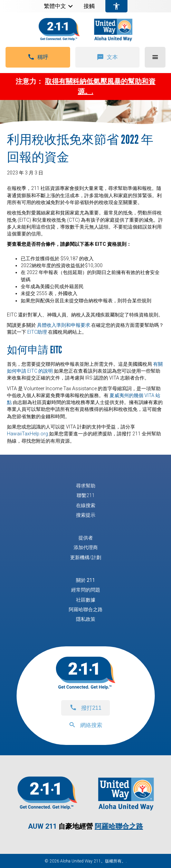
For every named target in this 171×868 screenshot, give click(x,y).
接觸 (89, 6)
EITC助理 (37, 332)
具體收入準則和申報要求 (64, 325)
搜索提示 (86, 515)
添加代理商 (86, 547)
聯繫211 (86, 495)
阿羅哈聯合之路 (86, 609)
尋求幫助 (86, 486)
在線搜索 (86, 505)
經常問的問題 (86, 590)
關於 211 (85, 580)
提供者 (86, 538)
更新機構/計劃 (86, 557)
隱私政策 (86, 619)
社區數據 (86, 600)
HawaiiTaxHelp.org (27, 434)
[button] (70, 6)
